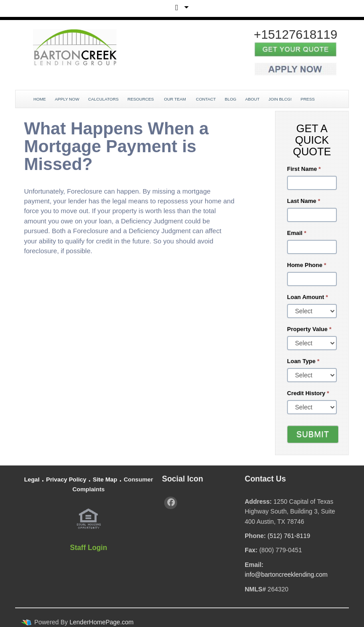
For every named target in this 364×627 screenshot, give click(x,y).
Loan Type (303, 361)
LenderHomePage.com (101, 622)
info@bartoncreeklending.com (286, 574)
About (252, 99)
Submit (313, 434)
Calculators (103, 99)
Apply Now (67, 99)
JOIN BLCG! (280, 99)
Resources (141, 99)
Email (297, 233)
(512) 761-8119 (289, 536)
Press (308, 99)
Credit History (308, 393)
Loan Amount (307, 297)
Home (40, 99)
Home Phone (307, 265)
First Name (304, 169)
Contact (206, 99)
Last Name (303, 201)
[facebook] (171, 503)
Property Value (309, 329)
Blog (231, 99)
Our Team (175, 99)
